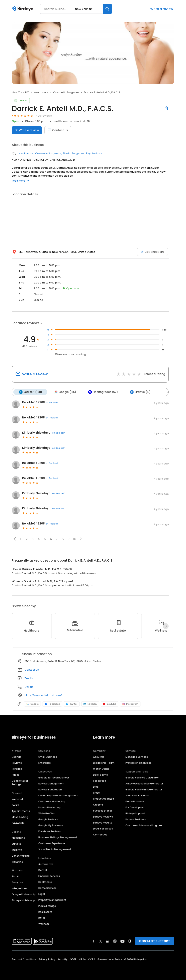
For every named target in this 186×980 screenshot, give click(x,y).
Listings (16, 756)
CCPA (92, 959)
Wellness (44, 923)
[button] (15, 539)
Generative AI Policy (110, 959)
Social (15, 805)
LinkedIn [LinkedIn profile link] (90, 704)
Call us (29, 687)
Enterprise (45, 762)
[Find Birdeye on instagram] (115, 941)
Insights (17, 849)
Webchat (17, 799)
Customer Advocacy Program (144, 825)
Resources (99, 780)
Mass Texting (20, 817)
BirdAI (15, 876)
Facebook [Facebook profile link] (52, 704)
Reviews (17, 762)
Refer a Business (136, 819)
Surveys (17, 843)
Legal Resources (103, 828)
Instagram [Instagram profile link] (130, 704)
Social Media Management (55, 849)
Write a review (162, 9)
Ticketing (17, 861)
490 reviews (44, 116)
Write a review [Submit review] (27, 130)
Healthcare (41, 92)
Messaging (18, 837)
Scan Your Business (137, 795)
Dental (43, 870)
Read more (20, 181)
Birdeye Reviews (103, 816)
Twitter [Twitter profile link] (72, 704)
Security (63, 959)
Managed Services (137, 756)
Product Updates (103, 798)
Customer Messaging (52, 801)
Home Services (47, 888)
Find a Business (135, 801)
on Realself (52, 402)
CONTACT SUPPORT (155, 941)
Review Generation (50, 789)
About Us (99, 756)
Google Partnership (24, 894)
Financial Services (49, 876)
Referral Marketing (49, 807)
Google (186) (64, 392)
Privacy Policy (47, 959)
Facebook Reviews (50, 831)
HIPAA (82, 959)
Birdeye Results (103, 822)
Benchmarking (21, 855)
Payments (18, 823)
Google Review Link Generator (144, 789)
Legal (42, 894)
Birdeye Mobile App (23, 900)
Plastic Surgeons (74, 153)
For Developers (135, 807)
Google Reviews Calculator (142, 777)
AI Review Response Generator (144, 783)
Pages (16, 774)
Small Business (48, 756)
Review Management (51, 783)
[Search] (107, 9)
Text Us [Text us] (29, 678)
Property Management (52, 900)
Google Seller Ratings (20, 782)
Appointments (21, 811)
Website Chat (47, 813)
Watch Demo (101, 768)
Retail (42, 918)
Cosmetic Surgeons (66, 92)
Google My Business (51, 825)
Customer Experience (52, 843)
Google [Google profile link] (32, 704)
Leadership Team (104, 762)
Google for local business (54, 777)
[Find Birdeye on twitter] (101, 941)
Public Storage (47, 906)
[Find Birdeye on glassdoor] (130, 941)
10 (75, 539)
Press (96, 792)
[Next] (166, 626)
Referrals (17, 768)
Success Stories (103, 810)
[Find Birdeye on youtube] (122, 941)
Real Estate (45, 912)
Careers (98, 804)
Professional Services (138, 762)
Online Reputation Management (58, 795)
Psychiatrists (94, 153)
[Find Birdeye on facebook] (93, 941)
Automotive (46, 864)
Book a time (100, 774)
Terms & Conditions (24, 959)
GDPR (73, 959)
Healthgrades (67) (102, 392)
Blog (96, 786)
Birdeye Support (135, 813)
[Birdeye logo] (23, 9)
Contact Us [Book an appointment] (58, 130)
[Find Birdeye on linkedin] (108, 941)
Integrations (19, 888)
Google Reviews (48, 819)
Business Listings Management (58, 837)
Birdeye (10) (138, 392)
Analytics (17, 882)
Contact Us (32, 670)
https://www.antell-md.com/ (43, 695)
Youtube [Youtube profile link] (109, 704)
